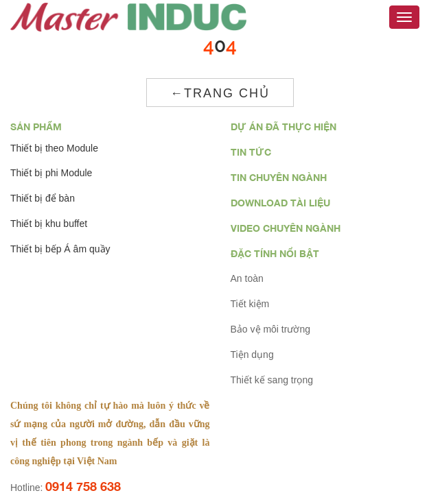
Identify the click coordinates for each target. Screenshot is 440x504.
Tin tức (251, 152)
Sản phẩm (36, 127)
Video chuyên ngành (286, 228)
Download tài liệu (280, 203)
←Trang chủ (220, 93)
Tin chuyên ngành (279, 177)
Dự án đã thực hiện (283, 127)
